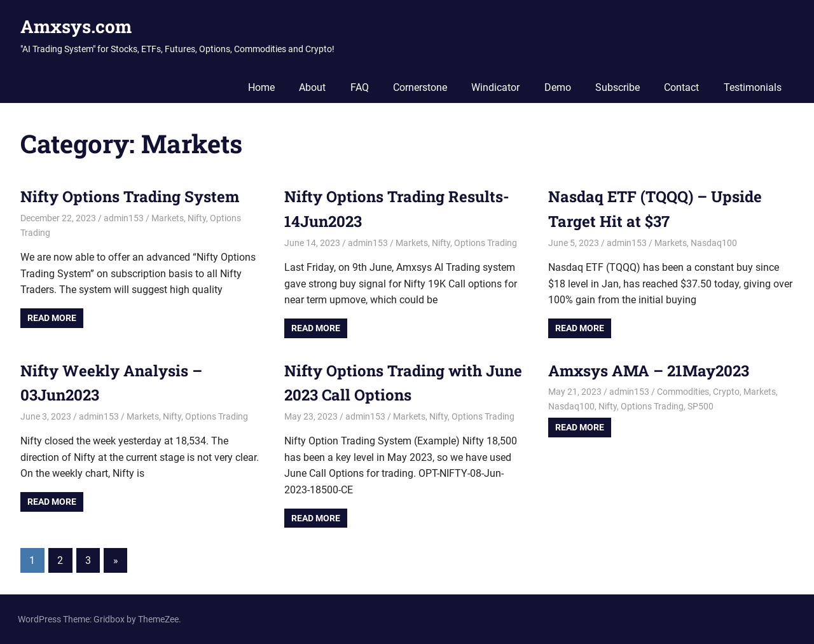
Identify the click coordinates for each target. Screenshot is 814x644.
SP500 (700, 406)
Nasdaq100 (714, 243)
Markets (168, 218)
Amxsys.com (76, 26)
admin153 (124, 218)
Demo (558, 87)
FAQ (360, 87)
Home (261, 87)
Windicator (495, 87)
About (312, 87)
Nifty (197, 218)
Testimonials (753, 87)
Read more (52, 318)
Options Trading (486, 243)
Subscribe (617, 87)
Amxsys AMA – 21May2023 (649, 371)
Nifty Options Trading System (130, 196)
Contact (681, 87)
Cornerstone (420, 87)
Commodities (683, 392)
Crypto (726, 392)
